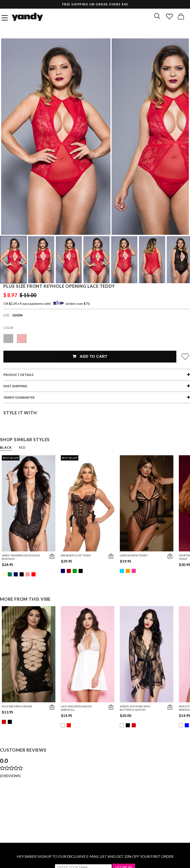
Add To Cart (90, 356)
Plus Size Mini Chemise (17, 706)
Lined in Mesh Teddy (134, 555)
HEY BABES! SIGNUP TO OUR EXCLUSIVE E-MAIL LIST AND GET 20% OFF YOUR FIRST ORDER (95, 856)
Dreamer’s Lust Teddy (76, 555)
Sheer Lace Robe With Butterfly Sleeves (135, 708)
